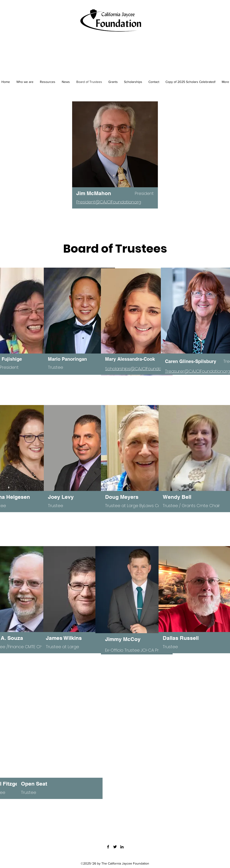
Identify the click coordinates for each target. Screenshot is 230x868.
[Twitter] (115, 847)
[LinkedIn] (122, 847)
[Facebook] (108, 847)
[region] (115, 161)
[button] (113, 82)
